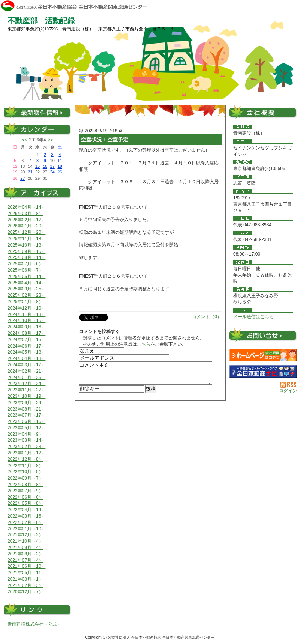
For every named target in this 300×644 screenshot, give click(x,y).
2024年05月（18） (26, 352)
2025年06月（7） (25, 270)
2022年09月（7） (25, 478)
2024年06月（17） (26, 346)
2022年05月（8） (25, 503)
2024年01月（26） (26, 378)
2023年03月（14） (26, 440)
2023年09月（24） (26, 403)
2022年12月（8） (25, 459)
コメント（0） (207, 317)
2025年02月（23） (26, 295)
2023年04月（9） (25, 434)
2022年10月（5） (25, 472)
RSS (289, 385)
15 (37, 166)
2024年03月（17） (26, 365)
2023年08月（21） (26, 409)
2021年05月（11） (26, 573)
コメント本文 (146, 375)
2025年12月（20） (26, 232)
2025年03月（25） (26, 289)
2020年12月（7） (25, 592)
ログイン (288, 391)
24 (52, 172)
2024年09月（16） (26, 327)
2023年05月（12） (26, 428)
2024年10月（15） (26, 320)
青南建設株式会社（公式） (34, 624)
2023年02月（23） (26, 447)
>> (51, 140)
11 (60, 161)
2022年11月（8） (25, 466)
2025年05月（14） (26, 277)
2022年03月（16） (26, 516)
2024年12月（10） (26, 308)
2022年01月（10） (26, 529)
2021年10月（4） (25, 541)
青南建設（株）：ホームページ (263, 355)
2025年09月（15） (26, 251)
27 (22, 178)
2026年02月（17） (26, 220)
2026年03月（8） (25, 214)
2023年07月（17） (26, 415)
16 (45, 166)
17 (52, 166)
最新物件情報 (37, 112)
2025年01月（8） (25, 302)
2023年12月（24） (26, 384)
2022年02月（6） (25, 522)
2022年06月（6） (25, 497)
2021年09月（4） (25, 548)
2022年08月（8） (25, 485)
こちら (144, 344)
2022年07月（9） (25, 491)
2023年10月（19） (26, 396)
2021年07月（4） (25, 560)
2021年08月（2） (25, 554)
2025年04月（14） (26, 283)
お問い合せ (263, 336)
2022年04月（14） (26, 510)
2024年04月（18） (26, 358)
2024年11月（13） (26, 314)
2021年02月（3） (25, 585)
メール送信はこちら (253, 317)
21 (30, 172)
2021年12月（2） (25, 535)
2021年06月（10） (26, 566)
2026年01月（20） (26, 226)
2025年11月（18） (26, 239)
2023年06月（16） (26, 421)
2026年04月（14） (26, 207)
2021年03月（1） (25, 579)
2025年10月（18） (26, 245)
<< (24, 140)
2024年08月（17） (26, 333)
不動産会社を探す (263, 372)
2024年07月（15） (26, 340)
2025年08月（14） (26, 257)
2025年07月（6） (25, 264)
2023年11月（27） (26, 390)
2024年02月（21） (26, 371)
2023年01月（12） (26, 453)
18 (60, 166)
